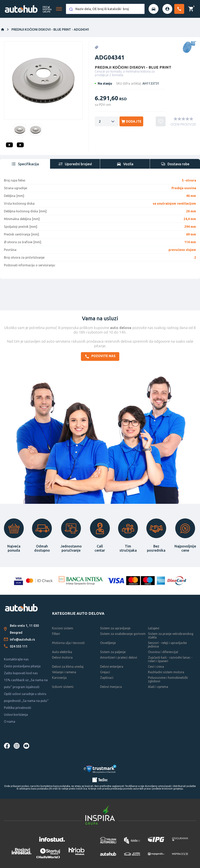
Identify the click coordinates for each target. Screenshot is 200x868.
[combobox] (105, 9)
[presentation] (25, 164)
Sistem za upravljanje (115, 628)
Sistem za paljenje (113, 652)
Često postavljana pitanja (22, 666)
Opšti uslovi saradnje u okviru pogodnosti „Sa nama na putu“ (26, 697)
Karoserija (59, 678)
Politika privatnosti (18, 708)
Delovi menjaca (111, 687)
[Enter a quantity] (107, 121)
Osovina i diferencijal (163, 652)
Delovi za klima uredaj (68, 667)
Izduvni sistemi (63, 687)
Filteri (56, 634)
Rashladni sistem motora (166, 672)
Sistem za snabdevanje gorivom (123, 634)
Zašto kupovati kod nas (21, 673)
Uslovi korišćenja (16, 715)
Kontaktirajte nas (16, 659)
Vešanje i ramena (64, 672)
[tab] (25, 164)
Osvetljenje (108, 643)
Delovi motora (62, 657)
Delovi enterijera (112, 667)
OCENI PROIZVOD (183, 124)
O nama (10, 721)
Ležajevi (154, 628)
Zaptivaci (107, 678)
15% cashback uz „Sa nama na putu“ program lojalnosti (26, 683)
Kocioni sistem (63, 628)
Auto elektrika (62, 652)
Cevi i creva (156, 667)
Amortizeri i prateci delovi (119, 657)
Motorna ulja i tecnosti (68, 643)
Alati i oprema (158, 687)
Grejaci (105, 672)
